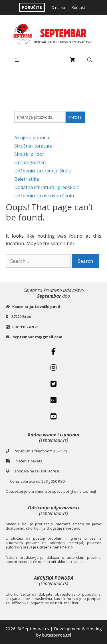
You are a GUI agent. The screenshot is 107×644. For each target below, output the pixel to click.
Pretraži (75, 117)
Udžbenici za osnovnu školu (44, 196)
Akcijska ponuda (32, 138)
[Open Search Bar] (90, 60)
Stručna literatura (33, 146)
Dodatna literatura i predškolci (47, 187)
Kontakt (78, 7)
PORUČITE (32, 7)
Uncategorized (30, 162)
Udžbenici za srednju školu (43, 171)
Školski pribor (29, 154)
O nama (58, 7)
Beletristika (27, 179)
